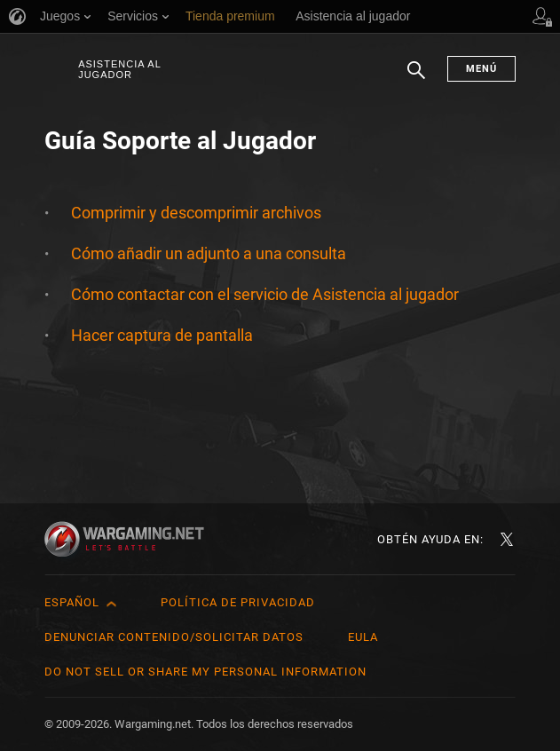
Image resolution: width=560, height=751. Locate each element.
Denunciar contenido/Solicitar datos (174, 637)
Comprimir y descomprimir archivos (196, 213)
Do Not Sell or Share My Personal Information (205, 672)
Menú (481, 69)
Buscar (416, 79)
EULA (363, 637)
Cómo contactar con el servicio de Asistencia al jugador (265, 294)
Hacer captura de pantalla (162, 335)
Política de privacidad (238, 602)
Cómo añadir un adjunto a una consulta (209, 253)
